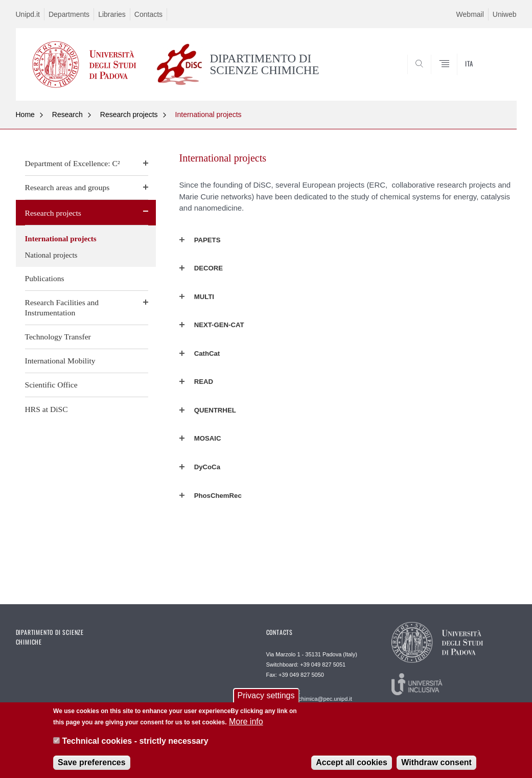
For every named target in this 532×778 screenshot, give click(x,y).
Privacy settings (266, 696)
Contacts (148, 14)
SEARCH (474, 76)
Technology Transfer (58, 337)
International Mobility (60, 361)
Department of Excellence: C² (73, 163)
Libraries (112, 14)
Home (25, 115)
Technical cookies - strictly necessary (135, 742)
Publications (45, 278)
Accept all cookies (352, 764)
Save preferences (92, 764)
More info (246, 723)
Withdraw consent (436, 764)
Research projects (129, 115)
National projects (51, 255)
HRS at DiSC (47, 409)
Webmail (470, 14)
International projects (209, 115)
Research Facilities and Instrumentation (62, 307)
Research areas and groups (67, 187)
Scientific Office (51, 385)
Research (67, 115)
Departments (69, 14)
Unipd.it (28, 14)
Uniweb (505, 14)
